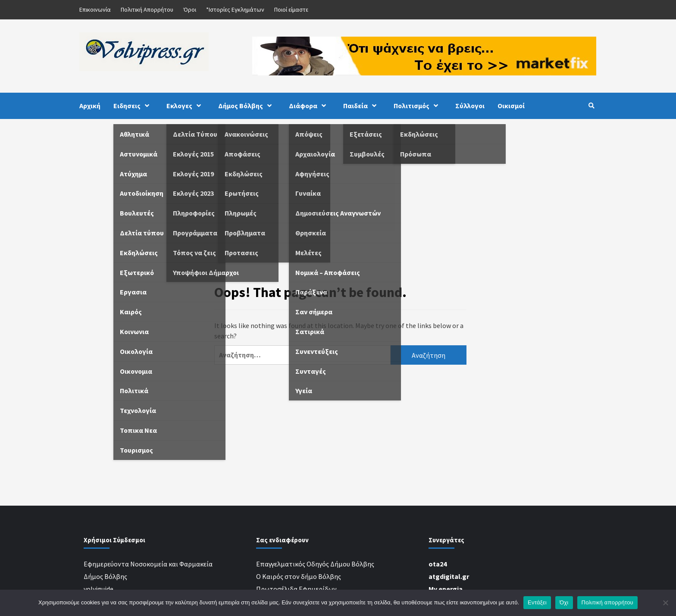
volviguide (99, 589)
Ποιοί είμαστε (291, 9)
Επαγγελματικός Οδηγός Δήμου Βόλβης (315, 564)
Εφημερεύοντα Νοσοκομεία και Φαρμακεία (148, 564)
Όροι (190, 9)
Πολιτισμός (418, 106)
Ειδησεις (133, 106)
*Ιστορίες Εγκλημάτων (235, 9)
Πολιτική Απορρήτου (147, 9)
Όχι (564, 602)
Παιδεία (362, 106)
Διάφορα (310, 106)
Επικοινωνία (95, 9)
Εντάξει (537, 602)
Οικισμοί (511, 106)
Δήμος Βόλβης (247, 106)
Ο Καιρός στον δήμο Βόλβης (299, 576)
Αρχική (90, 106)
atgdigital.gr (449, 576)
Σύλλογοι (470, 106)
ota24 (438, 564)
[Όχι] (665, 603)
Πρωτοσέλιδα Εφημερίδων (296, 589)
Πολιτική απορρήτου (607, 602)
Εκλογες (186, 106)
